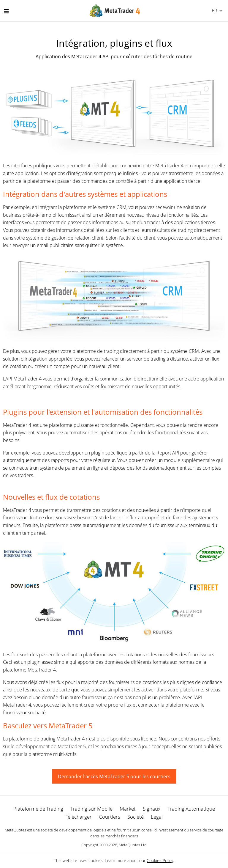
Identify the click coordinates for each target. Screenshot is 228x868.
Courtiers (110, 817)
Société (136, 817)
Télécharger (79, 817)
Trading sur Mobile (91, 809)
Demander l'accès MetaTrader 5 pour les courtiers (114, 776)
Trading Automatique (191, 809)
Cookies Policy (160, 860)
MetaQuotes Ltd (133, 845)
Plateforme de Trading (38, 809)
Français (214, 10)
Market (128, 809)
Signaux (152, 809)
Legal (157, 817)
